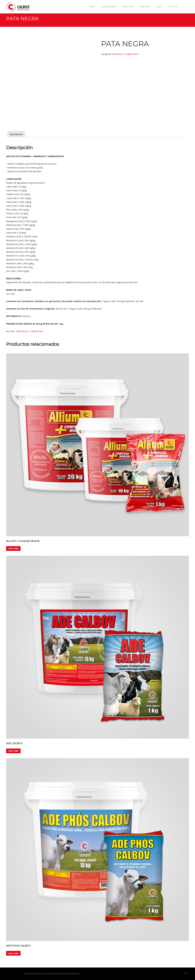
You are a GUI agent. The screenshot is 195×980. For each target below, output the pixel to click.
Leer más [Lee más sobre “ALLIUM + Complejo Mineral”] (13, 548)
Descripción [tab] (16, 134)
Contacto (173, 7)
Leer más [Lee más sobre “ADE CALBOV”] (13, 751)
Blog (159, 7)
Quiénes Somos (109, 7)
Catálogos (145, 7)
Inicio (92, 7)
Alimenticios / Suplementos (125, 54)
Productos (128, 7)
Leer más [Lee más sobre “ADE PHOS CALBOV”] (13, 953)
